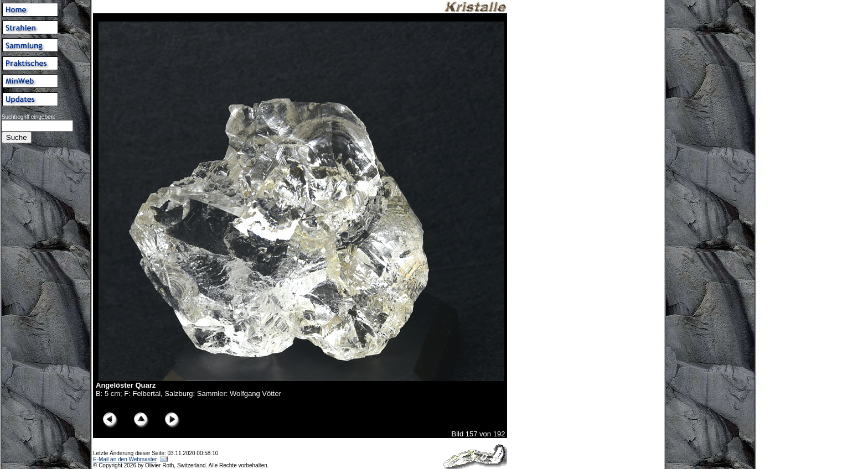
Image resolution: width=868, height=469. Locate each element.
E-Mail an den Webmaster (125, 459)
